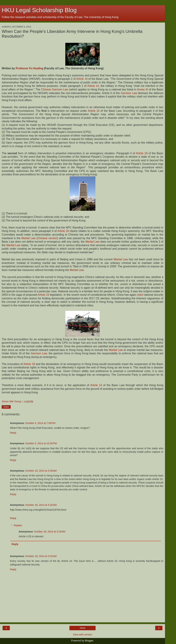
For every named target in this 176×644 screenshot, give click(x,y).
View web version (82, 635)
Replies (18, 525)
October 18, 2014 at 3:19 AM (50, 532)
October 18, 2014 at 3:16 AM (41, 505)
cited (140, 295)
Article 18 (142, 153)
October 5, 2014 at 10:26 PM (41, 443)
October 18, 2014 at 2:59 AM (41, 471)
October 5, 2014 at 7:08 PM (40, 423)
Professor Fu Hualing (30, 68)
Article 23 (43, 295)
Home (82, 628)
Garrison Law (129, 93)
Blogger (89, 641)
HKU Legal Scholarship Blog (39, 10)
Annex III (142, 89)
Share (6, 407)
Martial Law (29, 238)
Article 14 (82, 79)
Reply (13, 433)
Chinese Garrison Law (55, 89)
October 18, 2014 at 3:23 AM (41, 556)
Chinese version (47, 238)
